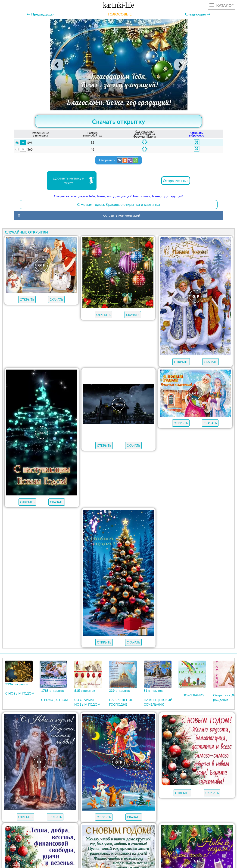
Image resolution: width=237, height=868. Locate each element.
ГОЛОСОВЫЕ (120, 14)
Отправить (118, 160)
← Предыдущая (41, 14)
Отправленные (176, 181)
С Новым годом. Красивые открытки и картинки (118, 204)
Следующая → (198, 14)
